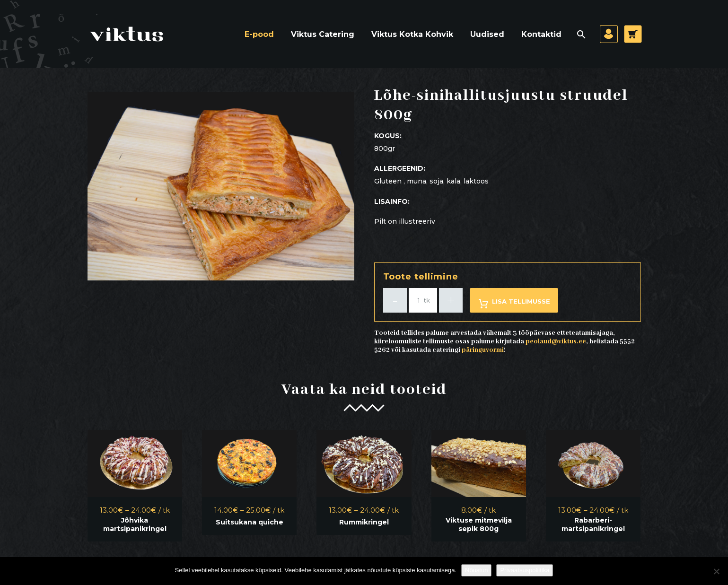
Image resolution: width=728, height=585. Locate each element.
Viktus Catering (323, 34)
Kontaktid (541, 34)
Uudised (487, 34)
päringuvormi (483, 350)
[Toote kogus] (423, 300)
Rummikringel (364, 522)
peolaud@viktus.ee (556, 341)
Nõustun (476, 570)
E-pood (259, 34)
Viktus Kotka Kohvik (412, 34)
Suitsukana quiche (250, 522)
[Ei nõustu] (716, 571)
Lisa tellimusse (514, 303)
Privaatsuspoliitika (525, 570)
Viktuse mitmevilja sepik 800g (479, 524)
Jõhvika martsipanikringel (135, 524)
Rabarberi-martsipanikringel (593, 524)
